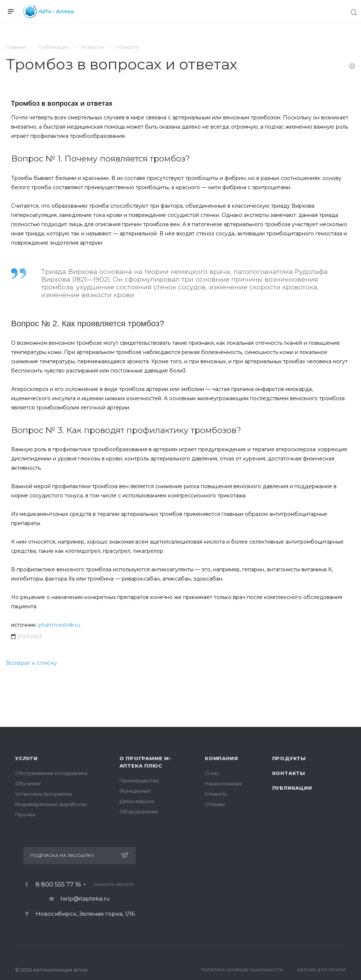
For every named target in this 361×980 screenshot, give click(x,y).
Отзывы (215, 804)
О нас (212, 773)
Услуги (26, 758)
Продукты (289, 758)
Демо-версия (137, 801)
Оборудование (139, 811)
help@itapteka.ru (85, 899)
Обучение (28, 783)
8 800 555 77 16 (58, 885)
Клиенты (216, 794)
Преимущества (139, 780)
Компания (221, 758)
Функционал (135, 791)
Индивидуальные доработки (51, 804)
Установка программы (43, 794)
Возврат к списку (31, 663)
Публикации (292, 788)
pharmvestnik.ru (59, 625)
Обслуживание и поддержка (51, 773)
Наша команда (223, 783)
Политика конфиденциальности (242, 970)
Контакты (289, 773)
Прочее (25, 814)
